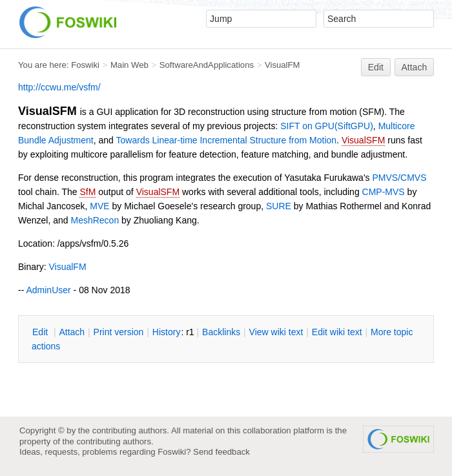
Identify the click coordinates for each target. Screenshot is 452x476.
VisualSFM (363, 140)
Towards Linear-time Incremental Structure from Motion (227, 140)
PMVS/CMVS (399, 178)
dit (41, 332)
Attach (415, 67)
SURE (279, 206)
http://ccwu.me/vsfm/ (59, 87)
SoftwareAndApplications (207, 65)
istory (167, 332)
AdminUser (48, 290)
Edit (376, 67)
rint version (119, 332)
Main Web (129, 65)
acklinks (221, 332)
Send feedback (221, 452)
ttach (72, 332)
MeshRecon (95, 220)
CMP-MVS (384, 192)
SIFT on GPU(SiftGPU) (327, 126)
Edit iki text (337, 332)
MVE (99, 206)
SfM (87, 192)
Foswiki (85, 65)
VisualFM (282, 65)
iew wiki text (276, 332)
